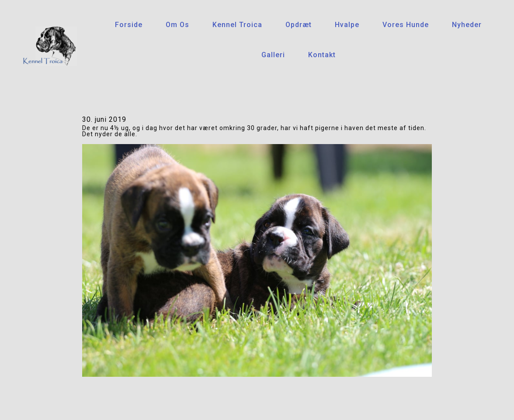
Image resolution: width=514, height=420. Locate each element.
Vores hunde (406, 25)
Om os (177, 25)
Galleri (273, 55)
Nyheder (467, 25)
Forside (129, 25)
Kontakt (322, 55)
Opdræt (299, 25)
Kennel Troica (237, 25)
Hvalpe (347, 25)
